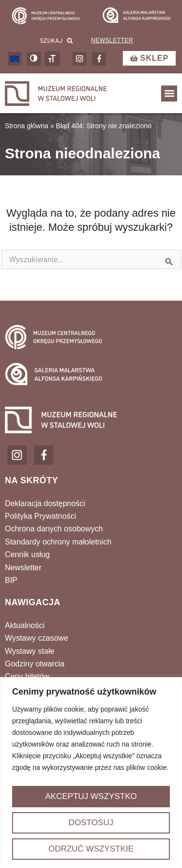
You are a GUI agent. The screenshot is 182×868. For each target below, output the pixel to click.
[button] (169, 94)
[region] (91, 773)
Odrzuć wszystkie (91, 849)
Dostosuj (91, 823)
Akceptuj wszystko (91, 796)
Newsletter (112, 40)
